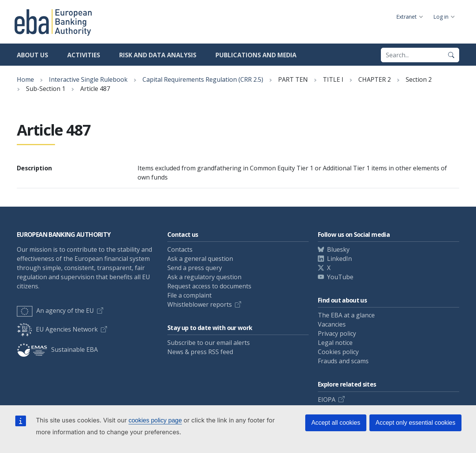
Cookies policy (338, 352)
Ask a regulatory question (204, 277)
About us (32, 55)
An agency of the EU (55, 311)
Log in (441, 17)
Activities (84, 55)
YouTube (340, 277)
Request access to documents (209, 286)
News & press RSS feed (200, 352)
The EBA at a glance (346, 315)
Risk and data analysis (158, 55)
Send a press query (195, 268)
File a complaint (189, 295)
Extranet (406, 17)
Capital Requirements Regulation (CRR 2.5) (203, 79)
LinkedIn (339, 259)
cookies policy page (155, 420)
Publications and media (256, 55)
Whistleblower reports (200, 304)
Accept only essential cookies (415, 423)
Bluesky (338, 249)
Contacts (180, 249)
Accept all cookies (336, 423)
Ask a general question (200, 259)
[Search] (451, 55)
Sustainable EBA (57, 349)
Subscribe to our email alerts (209, 343)
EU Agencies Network (57, 329)
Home (25, 79)
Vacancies (332, 324)
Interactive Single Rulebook (88, 79)
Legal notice (335, 343)
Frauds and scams (343, 361)
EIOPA (327, 400)
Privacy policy (337, 333)
